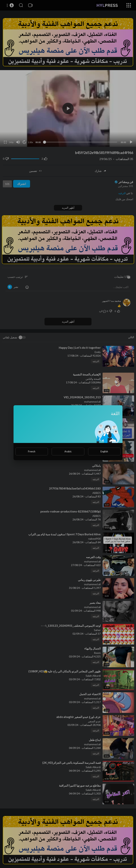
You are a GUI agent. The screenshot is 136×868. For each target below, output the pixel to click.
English (104, 451)
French (32, 451)
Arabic (68, 451)
